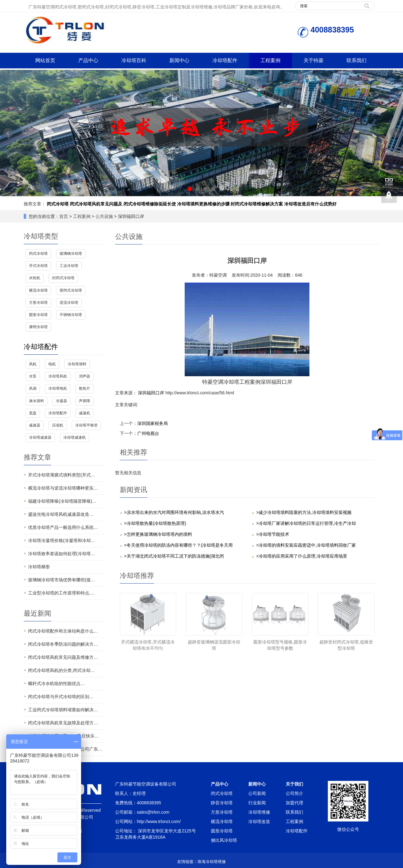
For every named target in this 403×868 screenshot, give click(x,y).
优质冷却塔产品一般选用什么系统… (63, 527)
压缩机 (58, 425)
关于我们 (294, 784)
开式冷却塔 (38, 266)
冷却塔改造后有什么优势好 (310, 204)
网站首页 (45, 60)
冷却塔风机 (58, 376)
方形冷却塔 (38, 303)
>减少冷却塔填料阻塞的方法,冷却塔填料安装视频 (304, 512)
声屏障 (85, 401)
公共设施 (104, 216)
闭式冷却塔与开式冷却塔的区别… (61, 697)
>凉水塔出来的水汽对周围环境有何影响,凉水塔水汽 (174, 512)
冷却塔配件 (225, 60)
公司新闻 (257, 793)
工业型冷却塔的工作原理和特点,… (61, 593)
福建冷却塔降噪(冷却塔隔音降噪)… (62, 501)
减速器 (35, 425)
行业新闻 (257, 803)
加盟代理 (294, 803)
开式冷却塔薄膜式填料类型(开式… (62, 475)
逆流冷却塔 (69, 303)
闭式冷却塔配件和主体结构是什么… (63, 631)
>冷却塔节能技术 (273, 534)
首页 (64, 216)
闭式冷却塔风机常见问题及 (96, 204)
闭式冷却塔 (58, 204)
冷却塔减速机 (75, 437)
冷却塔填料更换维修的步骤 (203, 204)
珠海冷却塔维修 (212, 862)
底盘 (33, 413)
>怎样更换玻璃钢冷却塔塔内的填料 (158, 534)
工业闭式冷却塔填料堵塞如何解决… (63, 710)
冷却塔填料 (77, 364)
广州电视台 (148, 433)
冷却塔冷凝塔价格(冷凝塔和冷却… (62, 540)
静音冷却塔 (222, 803)
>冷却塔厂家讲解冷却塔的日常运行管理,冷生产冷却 (306, 523)
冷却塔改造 (259, 821)
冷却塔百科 (134, 60)
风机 (33, 364)
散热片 (85, 388)
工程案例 (270, 60)
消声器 (85, 376)
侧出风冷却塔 (224, 840)
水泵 (33, 376)
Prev (8, 133)
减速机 (85, 413)
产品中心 (88, 60)
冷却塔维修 (259, 812)
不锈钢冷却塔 (71, 315)
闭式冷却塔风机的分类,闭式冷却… (61, 670)
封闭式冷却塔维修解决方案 (257, 204)
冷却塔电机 (58, 388)
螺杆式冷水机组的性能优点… (56, 683)
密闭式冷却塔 (71, 290)
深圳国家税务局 (153, 423)
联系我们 (357, 60)
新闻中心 (179, 60)
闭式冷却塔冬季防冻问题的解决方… (63, 644)
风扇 (33, 388)
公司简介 (294, 793)
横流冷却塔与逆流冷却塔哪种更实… (63, 488)
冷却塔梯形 (39, 567)
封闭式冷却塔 (63, 278)
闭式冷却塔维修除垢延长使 (150, 204)
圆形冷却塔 (38, 315)
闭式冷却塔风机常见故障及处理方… (63, 723)
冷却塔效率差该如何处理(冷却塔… (62, 554)
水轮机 (35, 278)
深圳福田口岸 (151, 393)
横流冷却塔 (38, 290)
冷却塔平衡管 (86, 425)
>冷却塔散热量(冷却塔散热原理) (155, 523)
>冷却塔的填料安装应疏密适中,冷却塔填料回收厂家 (306, 545)
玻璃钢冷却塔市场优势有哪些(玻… (62, 580)
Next (395, 133)
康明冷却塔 (38, 327)
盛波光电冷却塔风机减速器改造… (61, 514)
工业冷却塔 (69, 266)
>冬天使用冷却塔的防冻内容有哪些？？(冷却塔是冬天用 (179, 545)
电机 (52, 364)
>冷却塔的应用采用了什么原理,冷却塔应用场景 (302, 556)
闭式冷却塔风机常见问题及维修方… (63, 657)
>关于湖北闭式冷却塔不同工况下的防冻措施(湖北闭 (174, 556)
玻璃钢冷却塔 (71, 254)
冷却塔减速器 (40, 437)
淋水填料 (36, 401)
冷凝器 (61, 401)
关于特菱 (313, 60)
